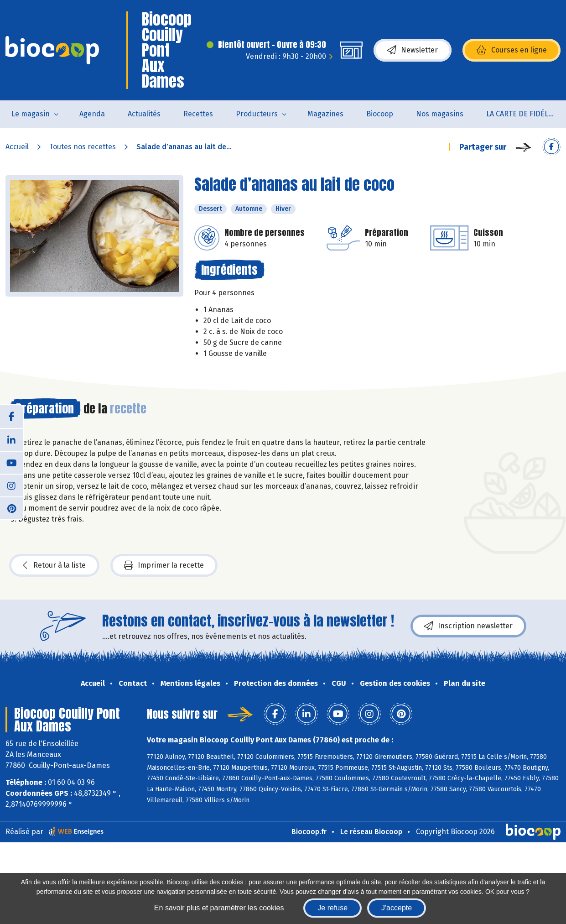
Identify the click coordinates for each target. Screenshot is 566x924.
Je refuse (332, 908)
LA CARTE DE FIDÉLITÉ (522, 114)
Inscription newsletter (468, 626)
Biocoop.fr (309, 832)
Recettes (198, 114)
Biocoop (380, 114)
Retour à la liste (54, 565)
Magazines (325, 114)
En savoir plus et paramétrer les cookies (219, 908)
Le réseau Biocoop (371, 832)
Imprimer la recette (164, 565)
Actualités (144, 114)
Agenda (92, 114)
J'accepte (397, 908)
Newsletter (413, 50)
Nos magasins (440, 114)
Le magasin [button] (31, 114)
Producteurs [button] (257, 114)
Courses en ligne (511, 50)
